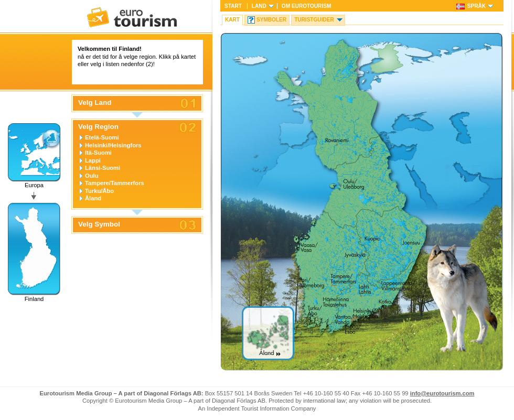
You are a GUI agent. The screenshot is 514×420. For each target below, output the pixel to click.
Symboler (271, 20)
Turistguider (314, 20)
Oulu (92, 176)
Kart (232, 20)
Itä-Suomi (98, 153)
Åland (93, 198)
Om (306, 6)
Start (233, 6)
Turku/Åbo (99, 191)
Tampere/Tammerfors (115, 183)
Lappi (93, 160)
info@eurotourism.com (442, 393)
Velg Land (95, 103)
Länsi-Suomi (103, 168)
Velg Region (98, 127)
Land (259, 6)
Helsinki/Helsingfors (113, 145)
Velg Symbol (99, 224)
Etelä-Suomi (102, 137)
